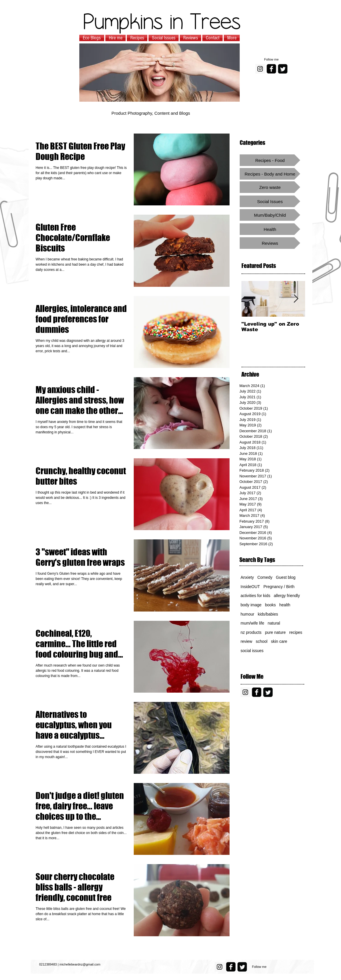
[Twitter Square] (283, 69)
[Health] (270, 229)
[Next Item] (296, 299)
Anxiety (247, 577)
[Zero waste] (270, 187)
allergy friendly (287, 596)
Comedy (265, 577)
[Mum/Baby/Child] (270, 215)
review (246, 641)
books (270, 605)
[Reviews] (270, 243)
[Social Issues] (270, 201)
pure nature (275, 632)
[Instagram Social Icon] (260, 69)
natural (274, 623)
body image (251, 605)
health (285, 605)
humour (247, 614)
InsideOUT (250, 587)
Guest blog (286, 577)
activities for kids (255, 596)
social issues (252, 651)
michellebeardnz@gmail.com (80, 964)
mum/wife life (252, 623)
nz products (251, 632)
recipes (296, 632)
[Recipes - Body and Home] (270, 174)
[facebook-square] (271, 69)
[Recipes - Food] (270, 160)
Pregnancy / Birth (279, 587)
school (261, 641)
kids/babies (268, 614)
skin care (279, 641)
